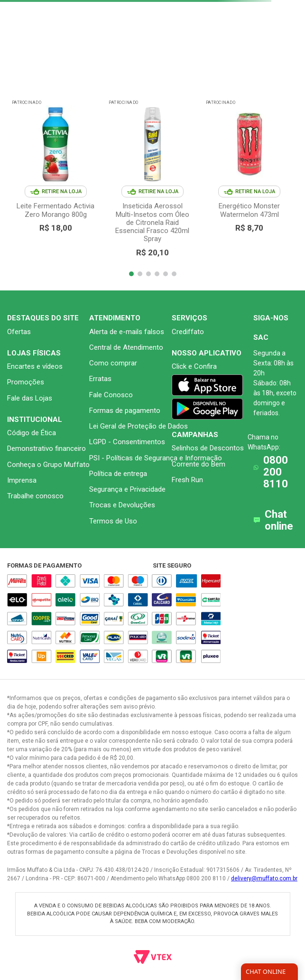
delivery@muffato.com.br (264, 878)
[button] (131, 274)
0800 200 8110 (276, 472)
